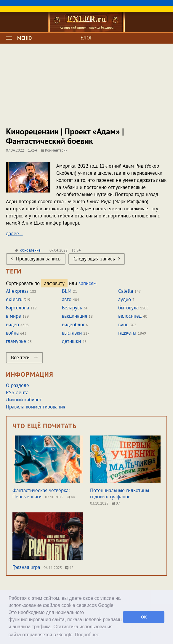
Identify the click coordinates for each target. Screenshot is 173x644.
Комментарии (54, 150)
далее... (15, 233)
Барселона (17, 308)
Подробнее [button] (87, 635)
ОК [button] (144, 617)
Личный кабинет (24, 400)
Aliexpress (17, 291)
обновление (30, 250)
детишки (71, 341)
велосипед (130, 316)
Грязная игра (26, 567)
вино (123, 325)
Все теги (24, 357)
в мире (13, 316)
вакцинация (75, 316)
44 (71, 497)
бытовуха (128, 308)
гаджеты (127, 333)
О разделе (17, 385)
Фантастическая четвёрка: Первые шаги (41, 493)
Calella (126, 291)
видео (12, 325)
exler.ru (14, 299)
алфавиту (54, 283)
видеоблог (73, 325)
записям (88, 283)
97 (116, 503)
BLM (67, 291)
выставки (72, 333)
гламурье (16, 341)
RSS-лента (17, 392)
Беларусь (72, 308)
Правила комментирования (36, 407)
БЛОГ (86, 38)
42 (69, 568)
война (12, 333)
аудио (125, 299)
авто (67, 299)
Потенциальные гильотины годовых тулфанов (120, 493)
